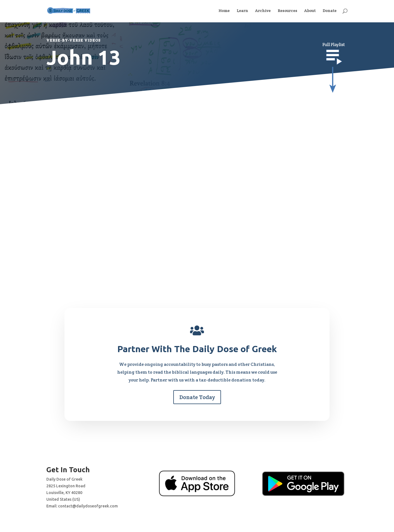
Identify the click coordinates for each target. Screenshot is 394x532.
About (310, 11)
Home (224, 11)
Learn (242, 11)
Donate (330, 11)
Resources (287, 11)
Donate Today (197, 397)
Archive (263, 11)
